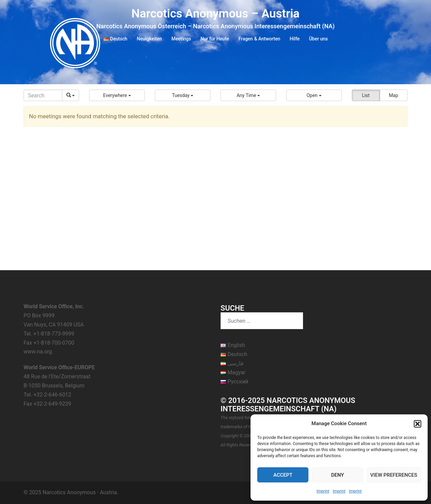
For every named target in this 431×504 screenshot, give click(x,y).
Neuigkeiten (149, 39)
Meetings (181, 39)
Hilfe (294, 39)
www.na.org (38, 352)
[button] (418, 424)
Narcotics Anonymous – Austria (215, 14)
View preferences (394, 475)
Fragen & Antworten (259, 39)
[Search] (43, 95)
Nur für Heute (215, 39)
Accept (283, 475)
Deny (337, 475)
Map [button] (394, 95)
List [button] (366, 95)
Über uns (319, 39)
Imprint (323, 491)
